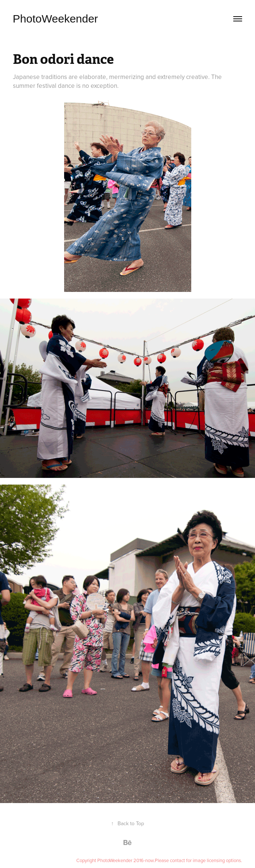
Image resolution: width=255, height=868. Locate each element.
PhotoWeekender (55, 19)
